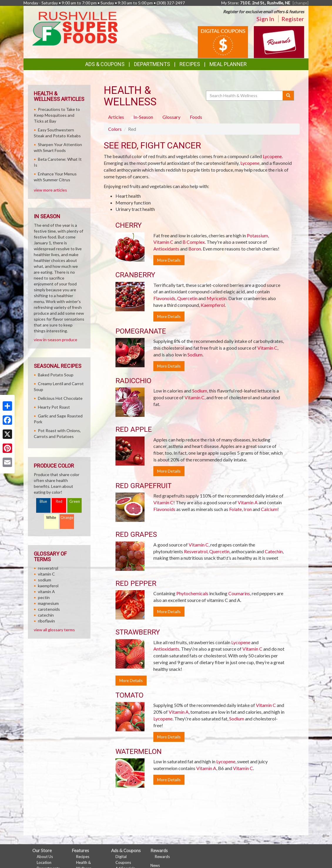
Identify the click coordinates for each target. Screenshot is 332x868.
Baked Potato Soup (56, 375)
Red (59, 501)
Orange (67, 518)
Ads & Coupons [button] (105, 64)
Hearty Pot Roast (54, 407)
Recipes (190, 64)
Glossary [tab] (171, 117)
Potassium (257, 235)
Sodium (195, 355)
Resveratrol (196, 551)
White (51, 518)
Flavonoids (164, 298)
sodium (45, 580)
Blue (43, 501)
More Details (169, 260)
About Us (45, 857)
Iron (248, 509)
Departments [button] (152, 64)
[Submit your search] (288, 96)
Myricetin (217, 298)
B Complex (194, 242)
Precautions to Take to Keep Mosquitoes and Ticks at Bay (57, 115)
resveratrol (48, 568)
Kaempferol (213, 305)
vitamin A (46, 592)
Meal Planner (228, 64)
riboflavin (46, 621)
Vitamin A (248, 502)
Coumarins (239, 593)
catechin (46, 615)
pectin (44, 597)
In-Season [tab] (143, 117)
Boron (195, 249)
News (155, 865)
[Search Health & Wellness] (245, 96)
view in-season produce (56, 340)
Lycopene (272, 156)
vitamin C (46, 574)
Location (44, 862)
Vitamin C (163, 242)
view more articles (50, 190)
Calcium (269, 509)
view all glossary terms (54, 630)
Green (75, 501)
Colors (115, 129)
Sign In (265, 19)
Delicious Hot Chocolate (60, 398)
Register (293, 19)
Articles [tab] (116, 117)
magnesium (48, 603)
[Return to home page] (75, 28)
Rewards (162, 857)
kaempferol (48, 586)
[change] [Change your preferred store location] (301, 3)
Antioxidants (166, 249)
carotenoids (49, 609)
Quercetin (187, 298)
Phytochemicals (192, 593)
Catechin (274, 551)
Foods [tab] (196, 117)
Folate (235, 509)
